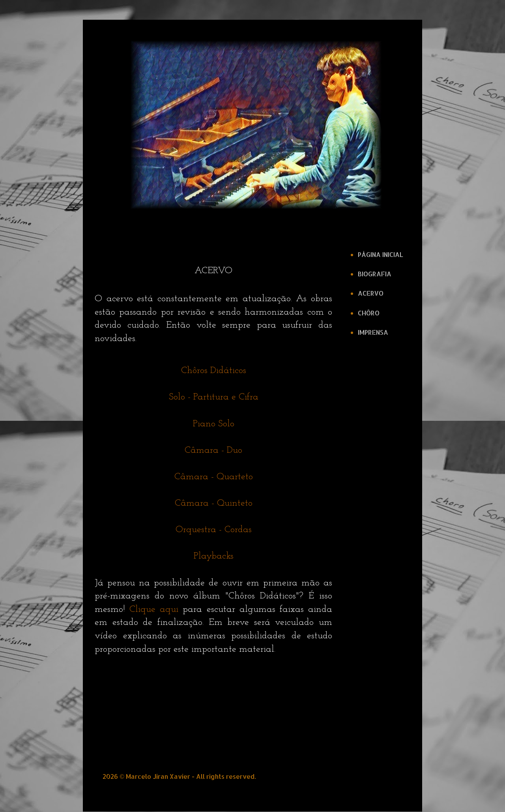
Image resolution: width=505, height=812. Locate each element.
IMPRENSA (373, 332)
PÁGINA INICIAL (381, 254)
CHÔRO (369, 313)
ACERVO (371, 293)
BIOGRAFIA (375, 274)
